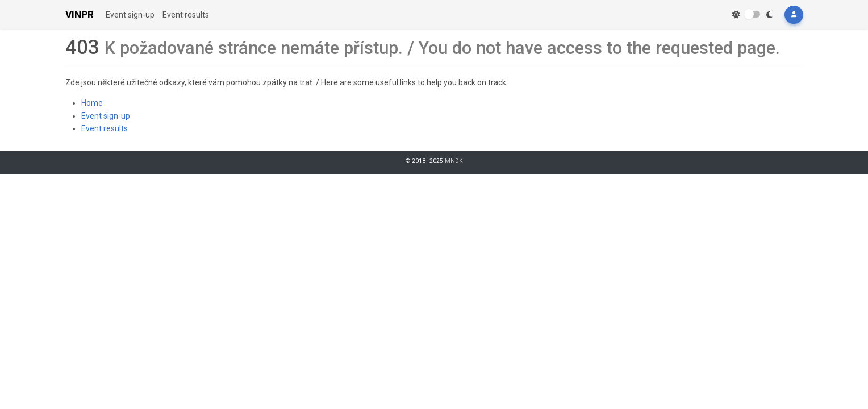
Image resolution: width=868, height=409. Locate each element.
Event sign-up (130, 15)
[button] (794, 15)
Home (92, 103)
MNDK (454, 161)
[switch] (752, 14)
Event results (186, 15)
